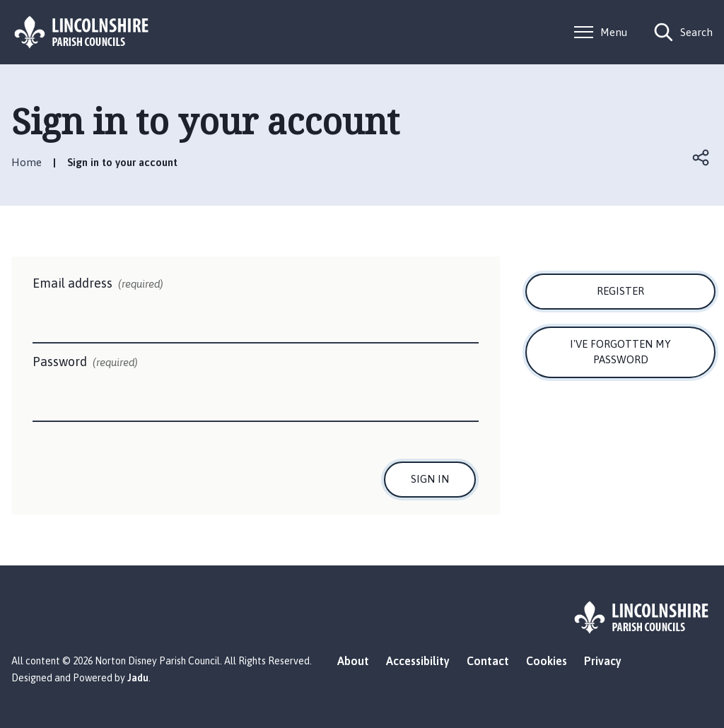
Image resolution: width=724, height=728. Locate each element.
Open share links (701, 158)
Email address (98, 284)
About (353, 661)
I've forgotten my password (620, 352)
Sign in (430, 479)
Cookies (547, 661)
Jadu (138, 678)
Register (620, 291)
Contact (488, 661)
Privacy (603, 661)
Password (85, 363)
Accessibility (418, 661)
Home (27, 162)
